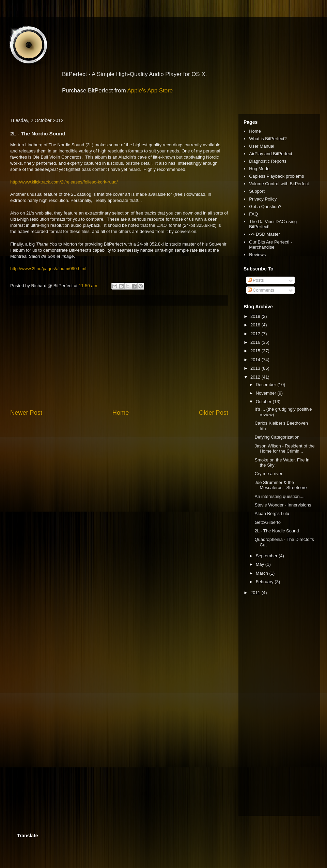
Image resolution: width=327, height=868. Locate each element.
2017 (256, 334)
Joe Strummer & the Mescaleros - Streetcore (281, 485)
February (265, 582)
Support (257, 191)
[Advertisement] (119, 357)
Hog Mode (259, 169)
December (267, 385)
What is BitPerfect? (268, 139)
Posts (256, 280)
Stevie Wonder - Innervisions (283, 505)
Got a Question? (265, 207)
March (263, 573)
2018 (256, 325)
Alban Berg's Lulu (272, 513)
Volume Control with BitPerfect (279, 184)
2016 (256, 342)
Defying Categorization (277, 437)
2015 (256, 351)
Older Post (214, 413)
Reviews (257, 255)
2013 (256, 368)
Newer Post (26, 413)
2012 (256, 377)
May (261, 564)
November (267, 393)
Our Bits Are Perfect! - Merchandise (270, 245)
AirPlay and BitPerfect (270, 154)
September (267, 556)
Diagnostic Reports (268, 161)
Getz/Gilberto (268, 522)
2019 (256, 316)
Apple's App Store (150, 91)
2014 (256, 360)
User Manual (262, 146)
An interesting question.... (279, 496)
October (264, 402)
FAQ (253, 214)
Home (121, 413)
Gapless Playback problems (276, 176)
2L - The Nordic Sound (277, 531)
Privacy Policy (263, 199)
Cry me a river (268, 474)
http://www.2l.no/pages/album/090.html (48, 269)
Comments (261, 290)
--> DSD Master (264, 234)
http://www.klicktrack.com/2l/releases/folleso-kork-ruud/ (64, 182)
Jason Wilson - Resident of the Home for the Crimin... (284, 449)
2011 (256, 593)
